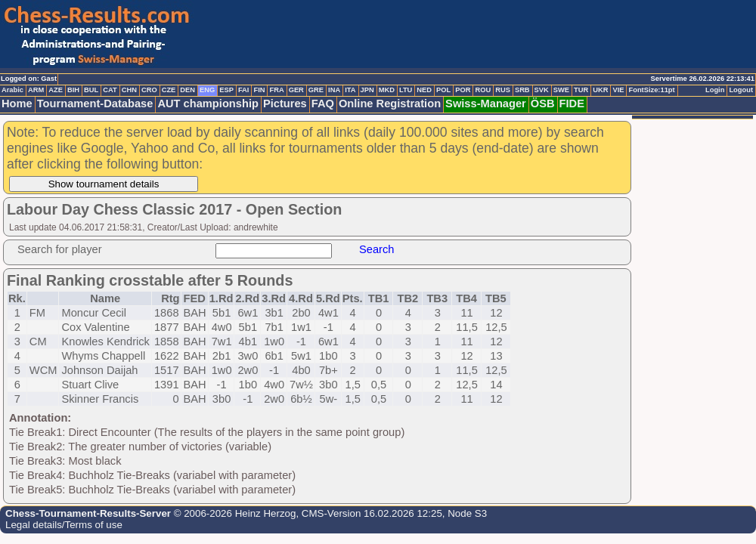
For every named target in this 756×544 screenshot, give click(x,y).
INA (334, 90)
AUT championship (208, 104)
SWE (561, 90)
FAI (244, 90)
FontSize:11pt (651, 90)
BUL (91, 90)
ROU (483, 90)
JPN (367, 90)
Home (17, 104)
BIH (73, 90)
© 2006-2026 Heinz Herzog (233, 513)
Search (376, 249)
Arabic (12, 90)
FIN (259, 90)
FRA (276, 90)
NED (424, 90)
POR (463, 90)
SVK (542, 90)
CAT (110, 90)
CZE (169, 90)
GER (296, 90)
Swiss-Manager (486, 104)
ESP (226, 90)
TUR (581, 90)
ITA (350, 90)
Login (715, 90)
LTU (406, 90)
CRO (149, 90)
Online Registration (390, 104)
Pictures (285, 104)
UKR (600, 90)
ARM (36, 90)
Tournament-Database (95, 104)
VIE (618, 90)
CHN (129, 90)
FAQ (323, 104)
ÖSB (543, 104)
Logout (741, 90)
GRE (316, 90)
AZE (56, 90)
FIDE (572, 104)
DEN (187, 90)
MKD (387, 90)
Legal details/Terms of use (64, 525)
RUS (503, 90)
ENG (207, 90)
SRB (522, 90)
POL (443, 90)
